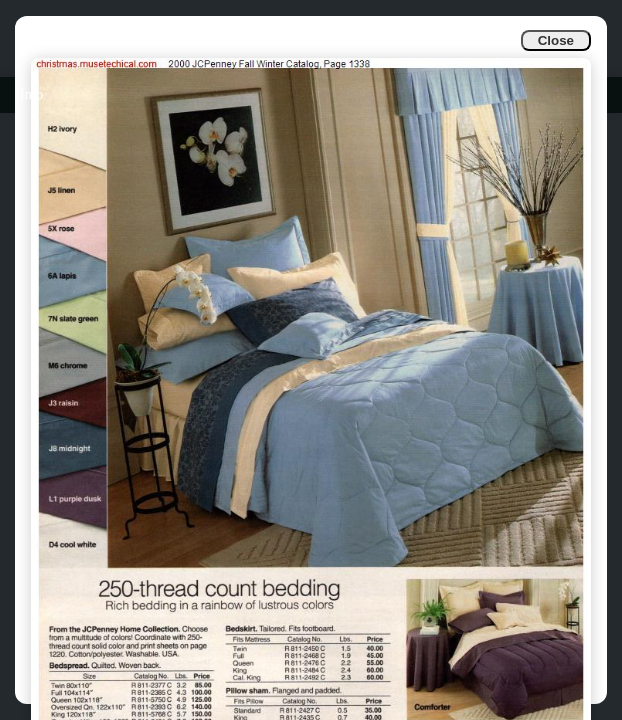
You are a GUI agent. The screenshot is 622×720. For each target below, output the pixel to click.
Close (556, 40)
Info (31, 94)
